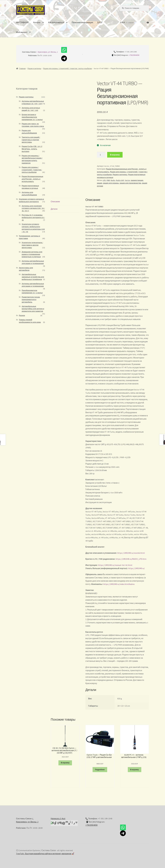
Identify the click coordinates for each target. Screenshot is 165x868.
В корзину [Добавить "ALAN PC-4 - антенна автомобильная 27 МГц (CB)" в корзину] (134, 770)
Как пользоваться (56, 22)
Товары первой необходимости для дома (30, 321)
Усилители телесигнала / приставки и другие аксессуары (32, 245)
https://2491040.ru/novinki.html (131, 553)
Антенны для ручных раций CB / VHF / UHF (31, 109)
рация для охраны (111, 183)
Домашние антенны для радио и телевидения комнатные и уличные (32, 254)
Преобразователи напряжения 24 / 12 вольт (32, 292)
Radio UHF (120, 180)
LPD (104, 180)
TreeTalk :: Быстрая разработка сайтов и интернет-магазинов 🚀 (45, 854)
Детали (54, 209)
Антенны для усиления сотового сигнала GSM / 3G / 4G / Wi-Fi (33, 208)
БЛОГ (100, 22)
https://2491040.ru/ (136, 568)
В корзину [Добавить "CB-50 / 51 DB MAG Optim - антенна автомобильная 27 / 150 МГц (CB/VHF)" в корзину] (65, 763)
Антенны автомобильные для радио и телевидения (33, 262)
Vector (127, 180)
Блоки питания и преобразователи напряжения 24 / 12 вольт (32, 117)
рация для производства (130, 183)
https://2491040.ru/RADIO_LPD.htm (131, 559)
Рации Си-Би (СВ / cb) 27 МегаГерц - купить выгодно (32, 149)
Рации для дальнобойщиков (29, 132)
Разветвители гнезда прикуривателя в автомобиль (31, 300)
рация (100, 183)
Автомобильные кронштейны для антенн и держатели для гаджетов (33, 309)
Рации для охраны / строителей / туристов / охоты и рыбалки (68, 69)
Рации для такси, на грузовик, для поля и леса (33, 125)
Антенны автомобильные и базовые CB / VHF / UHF (33, 102)
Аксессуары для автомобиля (26, 269)
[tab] (65, 202)
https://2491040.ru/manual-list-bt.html (115, 565)
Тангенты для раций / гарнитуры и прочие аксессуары (31, 140)
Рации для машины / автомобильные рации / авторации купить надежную (32, 159)
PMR (108, 180)
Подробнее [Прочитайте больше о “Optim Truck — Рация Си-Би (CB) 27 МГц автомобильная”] (100, 770)
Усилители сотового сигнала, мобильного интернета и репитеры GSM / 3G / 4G (33, 228)
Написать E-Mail (58, 819)
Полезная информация (82, 22)
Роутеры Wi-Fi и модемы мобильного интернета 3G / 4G (33, 218)
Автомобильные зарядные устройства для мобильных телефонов (33, 277)
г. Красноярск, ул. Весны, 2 (47, 52)
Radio (113, 180)
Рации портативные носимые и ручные (30, 187)
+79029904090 (134, 55)
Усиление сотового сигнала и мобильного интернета (31, 200)
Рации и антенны (34, 69)
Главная (22, 69)
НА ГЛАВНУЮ (23, 22)
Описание (55, 202)
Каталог (37, 22)
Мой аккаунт (22, 32)
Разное (22, 315)
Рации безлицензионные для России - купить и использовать (32, 179)
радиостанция (137, 180)
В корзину (115, 155)
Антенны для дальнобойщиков (29, 194)
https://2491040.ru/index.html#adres (119, 584)
